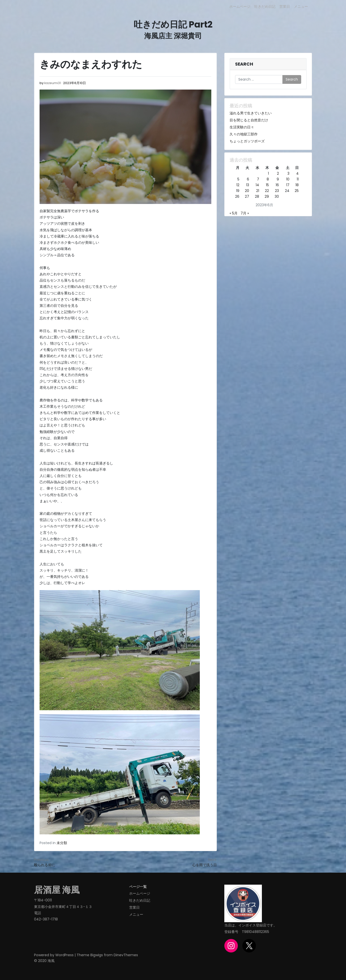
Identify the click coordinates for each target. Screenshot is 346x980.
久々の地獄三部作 (244, 134)
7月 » (245, 213)
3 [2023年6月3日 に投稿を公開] (288, 173)
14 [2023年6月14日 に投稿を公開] (257, 185)
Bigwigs (97, 955)
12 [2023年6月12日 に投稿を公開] (238, 185)
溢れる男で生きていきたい (251, 113)
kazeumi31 (53, 83)
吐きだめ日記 (265, 7)
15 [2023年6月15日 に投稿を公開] (267, 185)
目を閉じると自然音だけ (249, 120)
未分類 (62, 843)
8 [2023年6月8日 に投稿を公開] (268, 179)
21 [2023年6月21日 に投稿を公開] (258, 191)
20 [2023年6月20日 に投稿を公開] (247, 191)
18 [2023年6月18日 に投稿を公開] (297, 185)
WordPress (64, 955)
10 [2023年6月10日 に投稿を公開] (288, 179)
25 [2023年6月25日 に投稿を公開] (297, 191)
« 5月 (234, 213)
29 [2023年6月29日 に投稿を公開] (267, 196)
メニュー (301, 7)
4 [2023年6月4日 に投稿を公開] (297, 173)
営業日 (285, 7)
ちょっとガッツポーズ (247, 141)
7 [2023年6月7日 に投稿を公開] (258, 179)
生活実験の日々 (242, 127)
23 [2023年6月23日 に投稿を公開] (277, 191)
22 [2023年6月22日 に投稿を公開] (267, 191)
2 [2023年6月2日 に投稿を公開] (278, 173)
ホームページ (240, 7)
